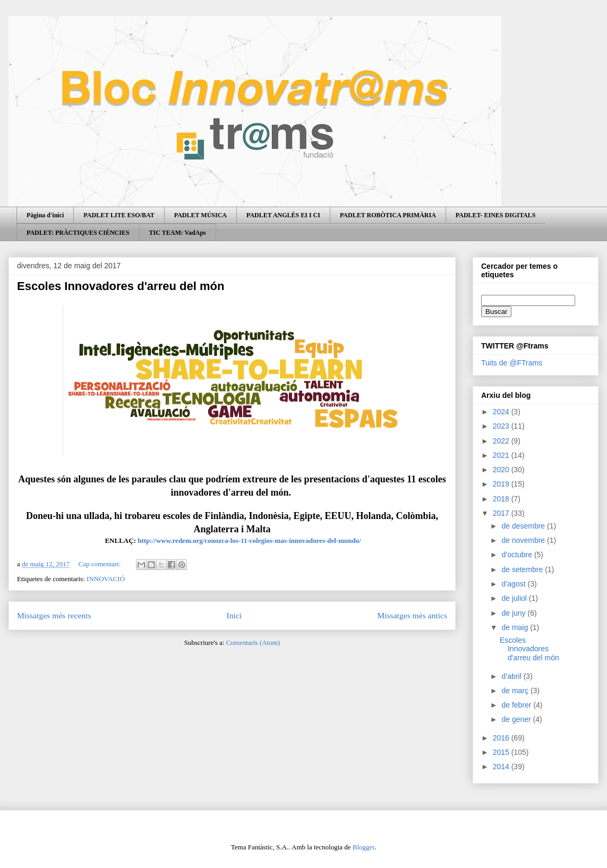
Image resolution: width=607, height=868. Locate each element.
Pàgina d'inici (45, 215)
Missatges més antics (412, 615)
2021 (502, 455)
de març (516, 691)
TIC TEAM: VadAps (178, 233)
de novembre (524, 540)
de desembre (524, 526)
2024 (502, 412)
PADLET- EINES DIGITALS (496, 215)
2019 (502, 484)
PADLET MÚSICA (200, 215)
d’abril (512, 676)
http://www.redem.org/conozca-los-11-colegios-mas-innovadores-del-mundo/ (249, 541)
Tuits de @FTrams (512, 363)
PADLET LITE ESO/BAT (119, 215)
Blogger (364, 847)
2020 (502, 470)
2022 (502, 441)
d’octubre (518, 555)
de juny (514, 613)
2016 (502, 738)
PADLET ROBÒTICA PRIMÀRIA (388, 215)
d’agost (514, 584)
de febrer (517, 705)
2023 (502, 426)
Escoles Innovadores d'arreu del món (121, 286)
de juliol (515, 598)
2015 (502, 752)
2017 (502, 513)
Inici (234, 615)
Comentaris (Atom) (253, 643)
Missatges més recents (54, 615)
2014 (502, 767)
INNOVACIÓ (106, 579)
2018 (502, 499)
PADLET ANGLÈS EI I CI (283, 215)
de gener (517, 719)
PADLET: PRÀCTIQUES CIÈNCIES (78, 233)
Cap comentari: (101, 564)
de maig (516, 627)
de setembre (523, 569)
